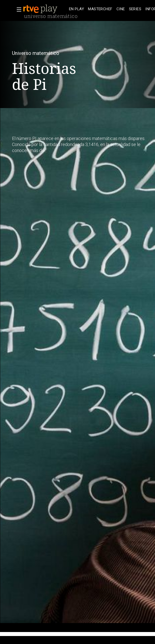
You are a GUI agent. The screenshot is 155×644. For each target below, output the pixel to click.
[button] (17, 9)
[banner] (45, 9)
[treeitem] (76, 9)
